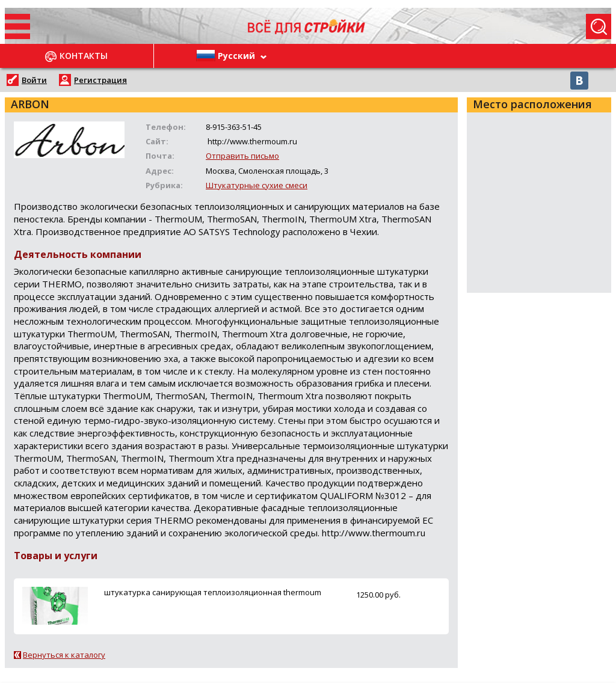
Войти (34, 80)
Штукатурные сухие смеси (257, 185)
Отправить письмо (242, 156)
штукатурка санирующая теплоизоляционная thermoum (213, 592)
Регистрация (100, 80)
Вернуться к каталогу (64, 655)
